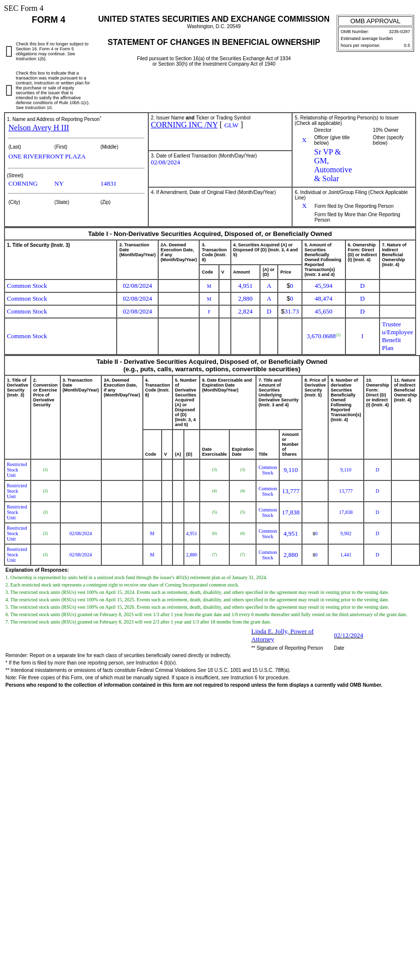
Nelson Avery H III (39, 128)
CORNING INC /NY (184, 125)
